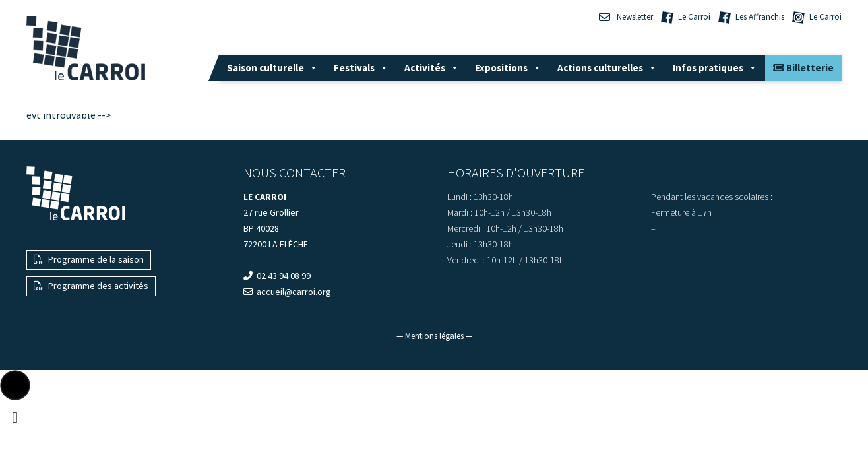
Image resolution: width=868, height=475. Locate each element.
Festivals (361, 68)
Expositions (508, 68)
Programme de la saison (89, 259)
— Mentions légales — (434, 336)
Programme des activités (91, 286)
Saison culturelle (272, 68)
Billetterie (803, 68)
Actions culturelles (607, 68)
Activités (432, 68)
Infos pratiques (715, 68)
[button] (15, 385)
